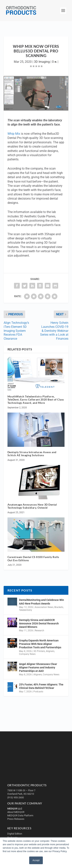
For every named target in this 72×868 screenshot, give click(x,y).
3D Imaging (42, 62)
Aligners (50, 651)
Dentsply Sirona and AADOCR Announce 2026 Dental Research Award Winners (39, 623)
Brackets (59, 607)
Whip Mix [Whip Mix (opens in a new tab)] (14, 134)
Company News (27, 654)
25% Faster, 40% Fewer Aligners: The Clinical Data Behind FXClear (41, 686)
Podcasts (38, 692)
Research (39, 631)
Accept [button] (36, 860)
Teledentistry (26, 610)
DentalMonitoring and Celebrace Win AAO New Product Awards (41, 602)
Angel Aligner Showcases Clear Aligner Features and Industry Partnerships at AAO (38, 667)
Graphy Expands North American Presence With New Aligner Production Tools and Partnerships (40, 644)
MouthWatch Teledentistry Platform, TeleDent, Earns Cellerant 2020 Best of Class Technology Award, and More (36, 400)
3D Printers (39, 651)
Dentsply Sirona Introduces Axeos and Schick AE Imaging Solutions (32, 454)
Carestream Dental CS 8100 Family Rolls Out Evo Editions (33, 559)
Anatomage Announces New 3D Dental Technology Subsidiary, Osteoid (32, 506)
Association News (44, 607)
